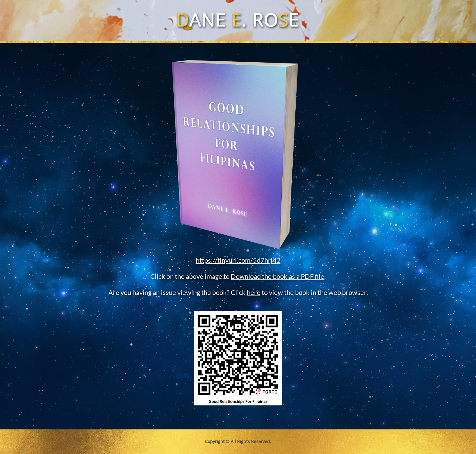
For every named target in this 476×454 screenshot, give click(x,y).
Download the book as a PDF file (277, 276)
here (254, 292)
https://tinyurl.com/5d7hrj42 (238, 260)
